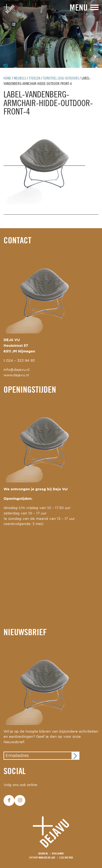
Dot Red (69, 858)
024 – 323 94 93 (20, 361)
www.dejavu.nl (16, 375)
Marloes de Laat (47, 858)
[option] (51, 34)
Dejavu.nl (43, 854)
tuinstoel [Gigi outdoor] (61, 79)
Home (7, 79)
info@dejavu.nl (16, 370)
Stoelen (35, 79)
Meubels (20, 79)
